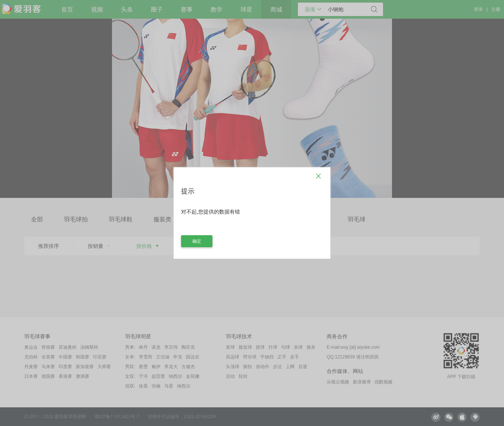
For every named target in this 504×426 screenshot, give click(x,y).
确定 (197, 241)
